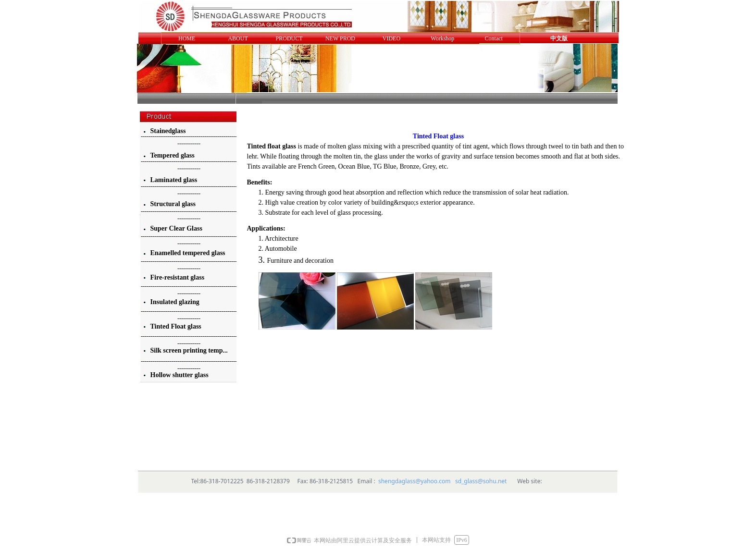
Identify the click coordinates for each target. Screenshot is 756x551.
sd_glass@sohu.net (481, 481)
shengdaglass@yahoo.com (415, 481)
